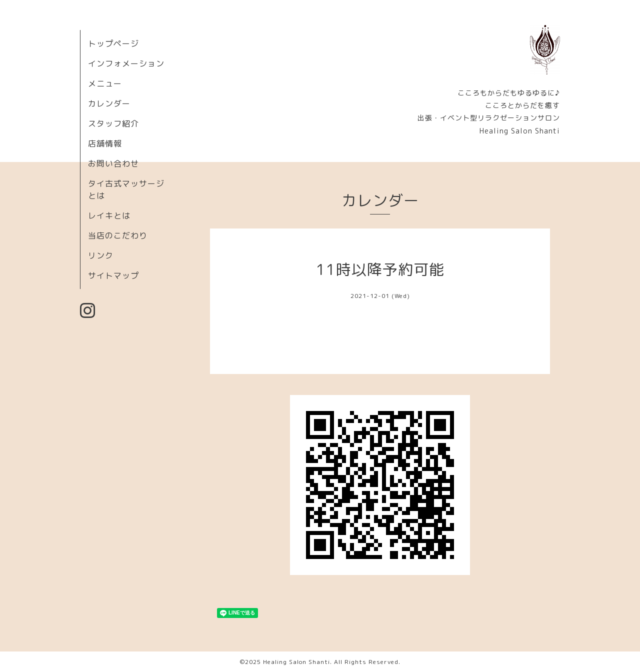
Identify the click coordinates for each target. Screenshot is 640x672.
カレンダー (109, 103)
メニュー (105, 83)
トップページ (113, 43)
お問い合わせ (113, 163)
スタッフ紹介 (113, 123)
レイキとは (109, 215)
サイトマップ (113, 275)
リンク (101, 255)
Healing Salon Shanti (296, 662)
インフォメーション (126, 63)
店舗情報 (105, 143)
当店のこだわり (118, 235)
